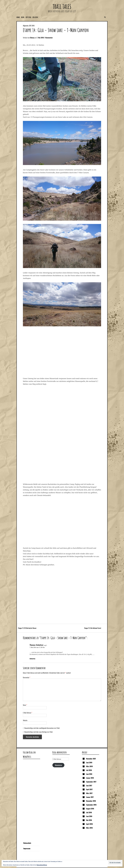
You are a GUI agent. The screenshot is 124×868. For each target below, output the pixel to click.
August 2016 (90, 809)
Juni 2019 (89, 763)
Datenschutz (27, 843)
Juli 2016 (89, 812)
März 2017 (89, 793)
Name (25, 705)
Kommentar (27, 677)
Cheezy (32, 38)
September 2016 (91, 805)
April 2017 (89, 789)
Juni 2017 (89, 786)
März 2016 (89, 828)
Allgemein (26, 26)
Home (18, 17)
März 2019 (89, 766)
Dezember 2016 (91, 801)
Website (25, 720)
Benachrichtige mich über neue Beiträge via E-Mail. (39, 732)
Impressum (27, 849)
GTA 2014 (35, 17)
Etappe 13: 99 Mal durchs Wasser (27, 628)
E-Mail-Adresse (28, 713)
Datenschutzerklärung (42, 865)
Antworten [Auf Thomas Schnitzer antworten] (32, 659)
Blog (23, 17)
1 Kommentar (49, 38)
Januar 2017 (90, 797)
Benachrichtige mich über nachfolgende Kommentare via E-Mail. (42, 728)
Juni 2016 (89, 816)
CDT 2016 (28, 17)
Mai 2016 (89, 820)
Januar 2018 (90, 778)
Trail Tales (62, 6)
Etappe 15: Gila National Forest (93, 628)
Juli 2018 (89, 770)
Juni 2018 (89, 774)
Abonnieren (58, 765)
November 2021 (91, 759)
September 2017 (91, 782)
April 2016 (90, 824)
